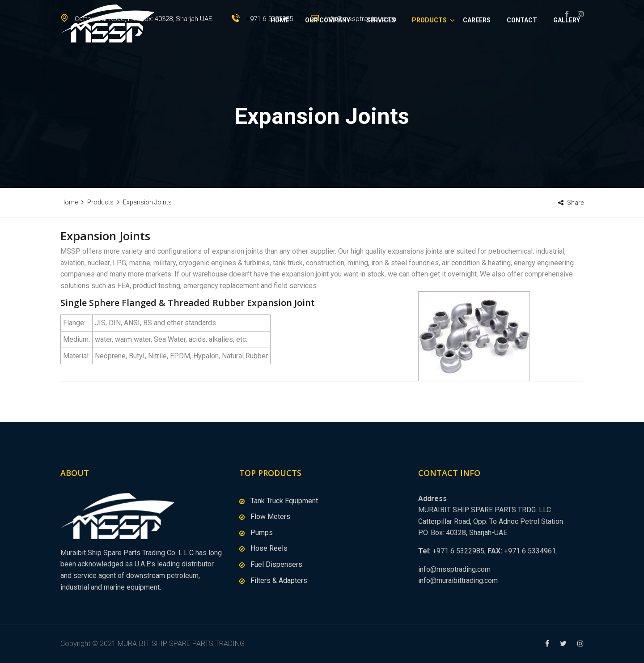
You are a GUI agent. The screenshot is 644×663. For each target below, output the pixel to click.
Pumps (262, 533)
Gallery (567, 51)
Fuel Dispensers (276, 564)
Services (381, 51)
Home (280, 51)
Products (429, 51)
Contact (522, 51)
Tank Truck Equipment (284, 501)
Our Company (328, 51)
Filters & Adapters (279, 580)
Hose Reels (269, 548)
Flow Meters (270, 516)
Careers (477, 51)
